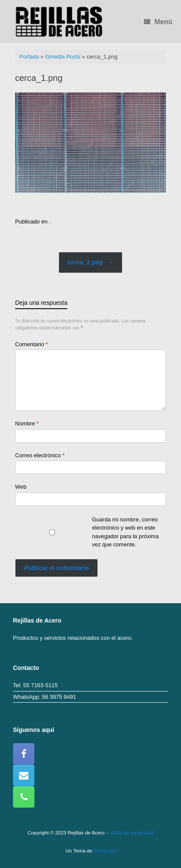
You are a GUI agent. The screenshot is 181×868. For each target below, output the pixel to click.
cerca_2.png (91, 262)
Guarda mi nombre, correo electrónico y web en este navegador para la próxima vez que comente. (126, 532)
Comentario (31, 344)
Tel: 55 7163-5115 (35, 685)
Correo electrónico (40, 455)
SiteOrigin (105, 851)
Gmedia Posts (63, 57)
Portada (29, 57)
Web (21, 487)
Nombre (27, 423)
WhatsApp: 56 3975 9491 (45, 697)
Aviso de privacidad (132, 833)
